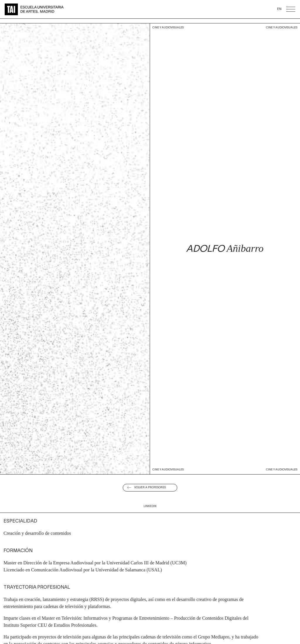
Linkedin (150, 506)
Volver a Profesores (150, 488)
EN (279, 9)
